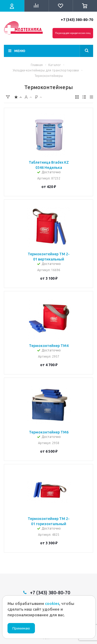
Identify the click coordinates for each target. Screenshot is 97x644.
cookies (52, 603)
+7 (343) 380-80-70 (77, 20)
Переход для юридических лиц (73, 33)
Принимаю (21, 628)
